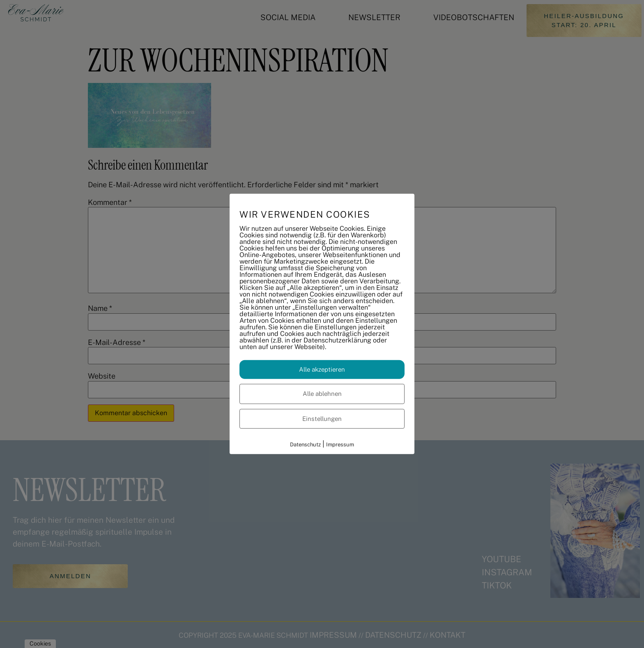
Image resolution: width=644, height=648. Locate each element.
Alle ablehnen (322, 394)
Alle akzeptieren (322, 369)
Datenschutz (305, 445)
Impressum (340, 445)
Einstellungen (322, 418)
